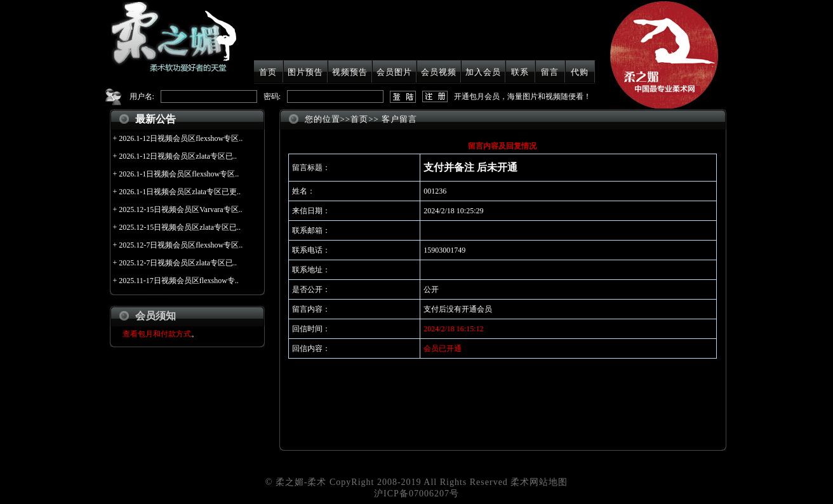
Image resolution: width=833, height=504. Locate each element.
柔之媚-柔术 (301, 482)
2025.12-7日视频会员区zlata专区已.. (178, 263)
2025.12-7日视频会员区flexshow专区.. (181, 245)
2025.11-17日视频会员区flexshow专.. (179, 281)
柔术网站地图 (539, 482)
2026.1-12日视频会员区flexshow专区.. (181, 138)
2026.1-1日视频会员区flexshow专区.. (179, 174)
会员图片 (394, 72)
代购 (580, 72)
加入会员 (483, 72)
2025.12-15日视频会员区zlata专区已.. (180, 227)
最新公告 (156, 119)
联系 (520, 72)
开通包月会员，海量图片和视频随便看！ (523, 96)
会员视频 (439, 72)
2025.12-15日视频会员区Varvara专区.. (180, 209)
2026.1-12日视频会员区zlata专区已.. (178, 156)
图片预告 (305, 72)
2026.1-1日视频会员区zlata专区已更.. (180, 192)
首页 (268, 72)
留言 (550, 72)
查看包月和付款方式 (157, 334)
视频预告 (350, 72)
